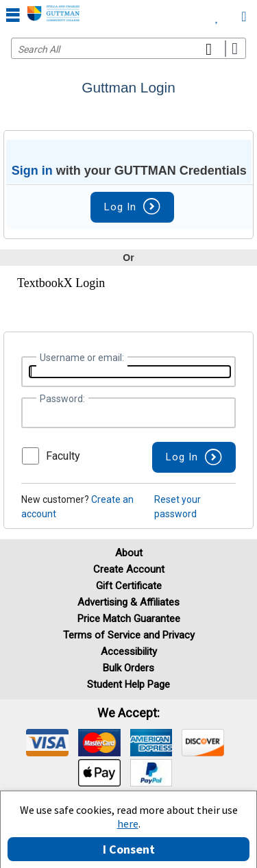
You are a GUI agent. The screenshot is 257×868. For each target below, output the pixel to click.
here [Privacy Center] (128, 823)
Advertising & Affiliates (128, 602)
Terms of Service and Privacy (129, 635)
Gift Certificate (129, 586)
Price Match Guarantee (129, 619)
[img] (47, 743)
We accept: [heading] (128, 713)
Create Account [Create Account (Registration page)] (129, 569)
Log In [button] (132, 207)
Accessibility (129, 652)
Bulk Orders (128, 668)
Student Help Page (128, 684)
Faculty (63, 456)
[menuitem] (217, 14)
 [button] (13, 14)
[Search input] (128, 48)
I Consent (129, 849)
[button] (194, 457)
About (129, 553)
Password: (62, 399)
